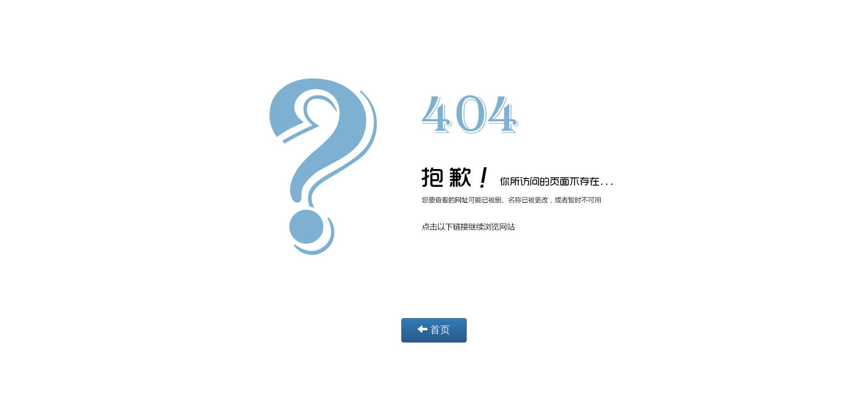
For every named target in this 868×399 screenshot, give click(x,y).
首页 (434, 329)
